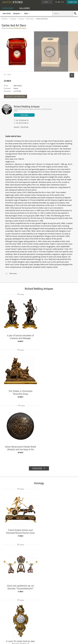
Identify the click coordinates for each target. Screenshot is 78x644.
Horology (21, 19)
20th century (30, 19)
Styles (19, 625)
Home (56, 623)
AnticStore (5, 19)
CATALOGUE (8, 8)
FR (56, 2)
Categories (21, 622)
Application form (8, 630)
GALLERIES (25, 8)
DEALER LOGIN (9, 625)
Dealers (36, 622)
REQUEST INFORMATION (15, 96)
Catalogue (13, 19)
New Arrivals (7, 13)
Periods (20, 628)
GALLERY (17, 127)
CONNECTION (72, 2)
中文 (62, 2)
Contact (57, 626)
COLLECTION (24, 127)
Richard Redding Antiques (27, 106)
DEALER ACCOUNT (7, 620)
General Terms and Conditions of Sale (44, 640)
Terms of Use (27, 640)
